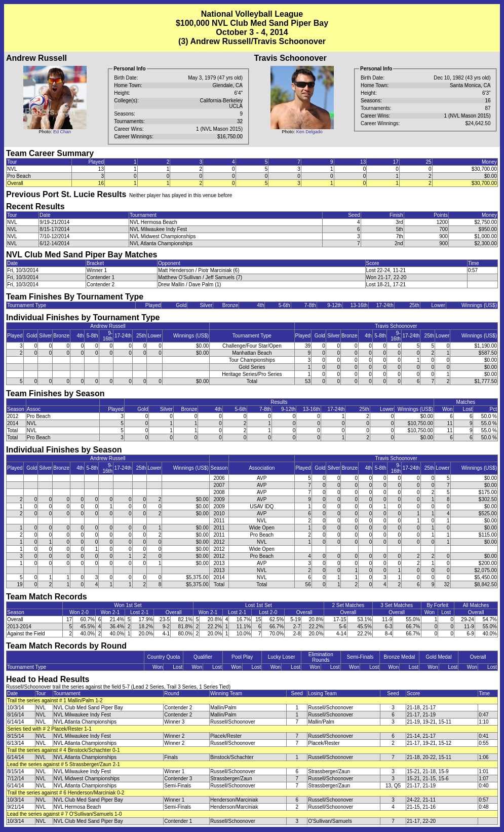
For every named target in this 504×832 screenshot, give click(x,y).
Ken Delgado (309, 132)
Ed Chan (62, 132)
